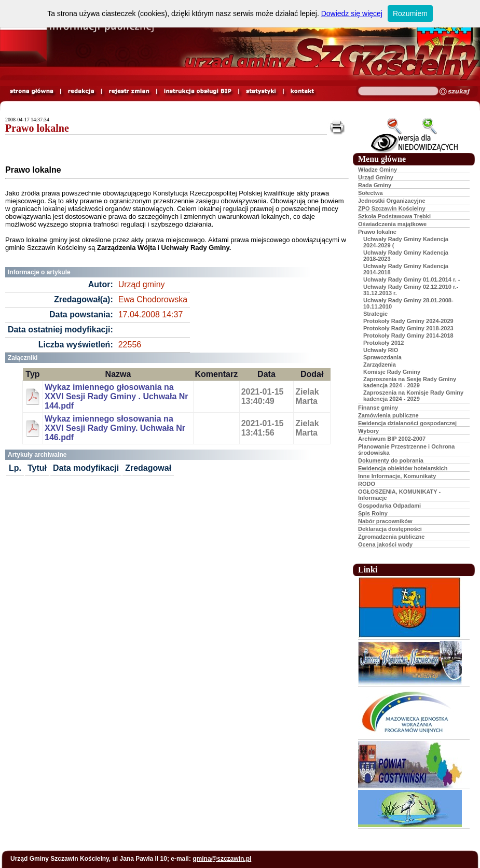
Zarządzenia (380, 365)
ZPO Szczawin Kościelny (392, 208)
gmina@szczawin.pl (222, 859)
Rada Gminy (375, 185)
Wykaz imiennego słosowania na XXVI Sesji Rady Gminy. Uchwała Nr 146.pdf (115, 428)
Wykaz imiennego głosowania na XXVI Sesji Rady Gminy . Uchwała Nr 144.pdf (116, 396)
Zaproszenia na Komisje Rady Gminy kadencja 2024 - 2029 (413, 396)
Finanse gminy (378, 408)
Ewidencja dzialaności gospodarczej (407, 423)
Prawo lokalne (37, 128)
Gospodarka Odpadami (389, 506)
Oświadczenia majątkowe (392, 224)
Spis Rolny (373, 513)
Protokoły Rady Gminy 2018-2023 (408, 328)
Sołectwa (371, 193)
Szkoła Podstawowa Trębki (394, 216)
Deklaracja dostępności (390, 529)
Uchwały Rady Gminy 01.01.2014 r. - (412, 279)
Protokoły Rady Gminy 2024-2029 (408, 321)
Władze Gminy (378, 170)
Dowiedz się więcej (352, 13)
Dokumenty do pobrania (391, 460)
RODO (367, 484)
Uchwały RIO (381, 350)
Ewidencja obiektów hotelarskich (403, 468)
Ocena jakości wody (385, 544)
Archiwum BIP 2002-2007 (392, 439)
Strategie (375, 314)
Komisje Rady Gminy (392, 372)
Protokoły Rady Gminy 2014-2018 (408, 335)
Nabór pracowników (385, 521)
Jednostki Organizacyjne (392, 201)
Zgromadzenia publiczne (391, 537)
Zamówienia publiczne (388, 415)
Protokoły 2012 (383, 343)
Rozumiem (410, 13)
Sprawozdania (382, 357)
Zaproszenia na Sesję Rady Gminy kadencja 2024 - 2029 (410, 382)
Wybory (368, 431)
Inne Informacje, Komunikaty (397, 476)
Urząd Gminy (376, 177)
